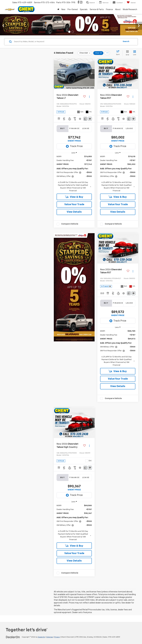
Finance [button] (109, 10)
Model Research (130, 10)
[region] (74, 174)
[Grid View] (127, 53)
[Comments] (85, 119)
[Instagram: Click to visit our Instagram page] (81, 3)
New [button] (63, 10)
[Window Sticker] (90, 119)
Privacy (57, 637)
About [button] (118, 10)
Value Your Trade (74, 204)
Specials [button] (84, 10)
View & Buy (74, 197)
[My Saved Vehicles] (131, 3)
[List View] (135, 53)
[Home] (58, 10)
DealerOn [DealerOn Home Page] (41, 637)
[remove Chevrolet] (85, 53)
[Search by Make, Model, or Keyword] (67, 42)
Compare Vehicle (70, 224)
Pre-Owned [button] (73, 10)
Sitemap (50, 637)
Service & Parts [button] (97, 10)
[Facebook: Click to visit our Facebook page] (78, 3)
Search (126, 42)
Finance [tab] (75, 129)
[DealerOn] (13, 637)
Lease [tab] (86, 129)
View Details (74, 212)
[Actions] (89, 97)
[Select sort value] (119, 53)
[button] (92, 74)
